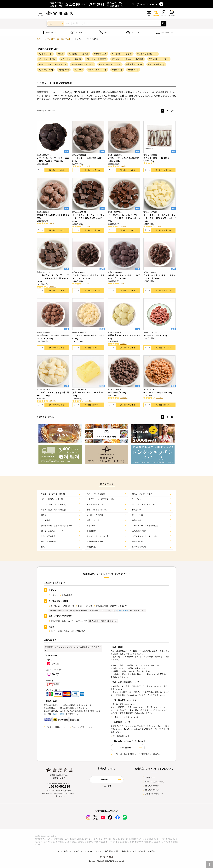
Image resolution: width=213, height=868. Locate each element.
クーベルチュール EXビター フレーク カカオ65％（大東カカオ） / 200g (53, 278)
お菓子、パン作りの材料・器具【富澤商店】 (54, 39)
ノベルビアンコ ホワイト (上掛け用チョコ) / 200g (53, 394)
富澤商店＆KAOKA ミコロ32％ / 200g (53, 217)
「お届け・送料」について (56, 727)
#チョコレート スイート (110, 64)
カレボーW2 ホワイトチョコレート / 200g (88, 337)
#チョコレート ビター (159, 59)
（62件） (124, 226)
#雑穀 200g (117, 70)
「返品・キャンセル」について (125, 717)
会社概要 (107, 786)
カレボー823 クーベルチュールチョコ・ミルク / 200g (53, 337)
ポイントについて (84, 606)
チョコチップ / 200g (117, 392)
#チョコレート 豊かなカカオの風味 (128, 59)
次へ (173, 111)
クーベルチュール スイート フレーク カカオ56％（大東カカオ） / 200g (88, 218)
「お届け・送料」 (123, 611)
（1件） (123, 284)
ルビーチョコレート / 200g (155, 335)
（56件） (88, 166)
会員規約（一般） (151, 786)
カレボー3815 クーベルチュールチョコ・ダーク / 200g (124, 277)
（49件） (53, 401)
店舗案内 (142, 851)
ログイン (53, 595)
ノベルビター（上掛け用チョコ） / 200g (88, 159)
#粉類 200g (64, 70)
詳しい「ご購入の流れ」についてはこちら (67, 631)
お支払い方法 (81, 621)
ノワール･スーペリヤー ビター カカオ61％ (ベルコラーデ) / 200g (53, 159)
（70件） (88, 226)
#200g (60, 54)
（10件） (88, 401)
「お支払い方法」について (81, 727)
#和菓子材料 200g (134, 64)
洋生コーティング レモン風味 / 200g (88, 394)
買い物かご (54, 606)
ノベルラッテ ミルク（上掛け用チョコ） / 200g (124, 159)
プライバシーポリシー (153, 794)
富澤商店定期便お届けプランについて (110, 606)
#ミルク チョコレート (147, 54)
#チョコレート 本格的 (96, 59)
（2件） (159, 163)
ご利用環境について (120, 736)
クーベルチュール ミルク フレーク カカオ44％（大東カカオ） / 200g (124, 218)
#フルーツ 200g (46, 70)
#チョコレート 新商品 (79, 54)
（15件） (124, 398)
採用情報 (151, 851)
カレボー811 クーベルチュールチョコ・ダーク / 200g (159, 277)
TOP (60, 851)
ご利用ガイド (149, 778)
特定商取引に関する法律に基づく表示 (121, 851)
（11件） (159, 398)
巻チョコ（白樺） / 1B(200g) (156, 158)
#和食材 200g (100, 54)
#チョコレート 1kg (47, 59)
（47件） (124, 166)
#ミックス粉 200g (156, 64)
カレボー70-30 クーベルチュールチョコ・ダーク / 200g (88, 277)
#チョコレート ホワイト (83, 64)
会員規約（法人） (151, 790)
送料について (68, 606)
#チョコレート (45, 54)
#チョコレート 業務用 (122, 54)
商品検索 (68, 851)
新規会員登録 (66, 595)
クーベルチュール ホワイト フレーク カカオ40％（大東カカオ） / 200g (159, 218)
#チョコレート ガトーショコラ (52, 64)
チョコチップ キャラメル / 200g (158, 392)
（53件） (53, 287)
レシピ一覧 (78, 851)
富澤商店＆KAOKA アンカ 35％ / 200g (124, 337)
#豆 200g (79, 70)
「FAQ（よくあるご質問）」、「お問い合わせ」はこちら (136, 754)
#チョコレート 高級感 (71, 59)
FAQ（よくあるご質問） (154, 782)
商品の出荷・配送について (61, 621)
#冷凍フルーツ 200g (97, 70)
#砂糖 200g (133, 70)
